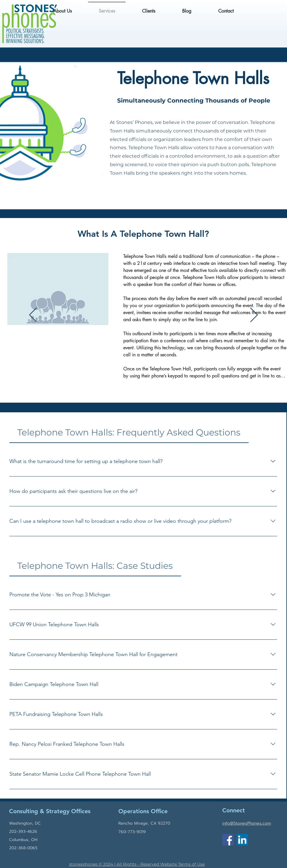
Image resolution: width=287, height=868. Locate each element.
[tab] (129, 432)
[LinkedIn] (242, 840)
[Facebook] (228, 840)
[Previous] (33, 315)
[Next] (254, 315)
